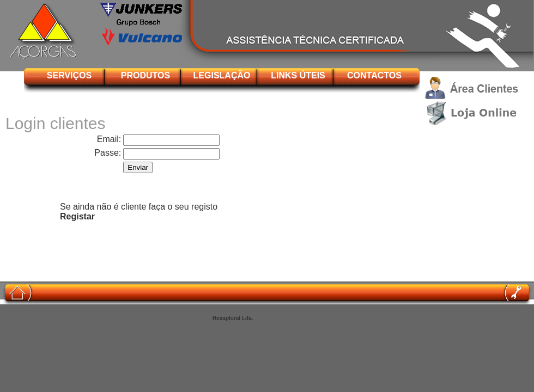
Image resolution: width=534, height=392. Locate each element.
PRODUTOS (145, 75)
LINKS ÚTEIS (298, 75)
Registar (77, 216)
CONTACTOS (374, 75)
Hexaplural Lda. (233, 318)
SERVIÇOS (69, 75)
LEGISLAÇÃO (222, 75)
